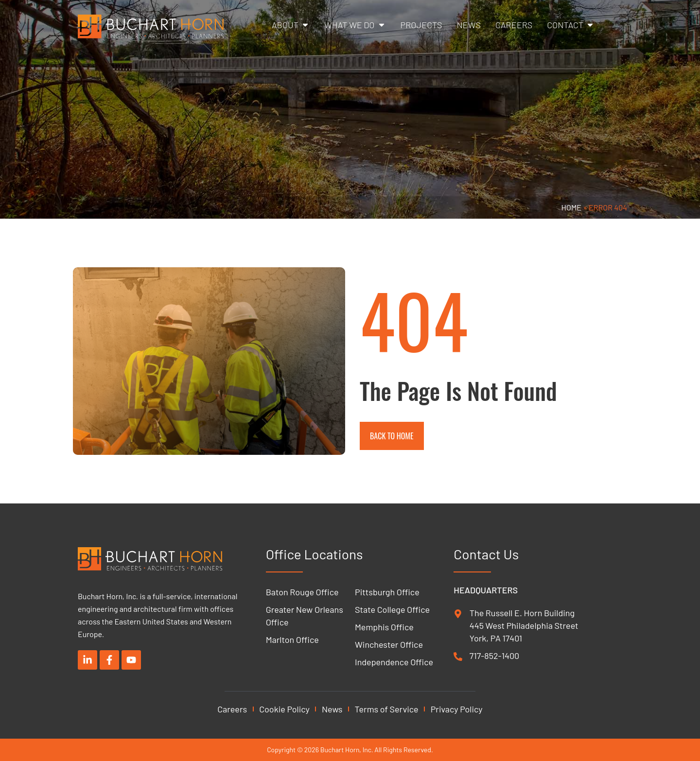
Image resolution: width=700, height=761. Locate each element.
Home (572, 207)
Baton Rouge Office (302, 592)
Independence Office (394, 662)
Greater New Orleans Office (305, 616)
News (332, 709)
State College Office (392, 609)
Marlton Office (292, 640)
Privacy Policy (457, 709)
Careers (232, 709)
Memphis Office (384, 627)
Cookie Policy (284, 709)
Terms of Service (387, 709)
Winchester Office (389, 644)
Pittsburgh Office (387, 592)
